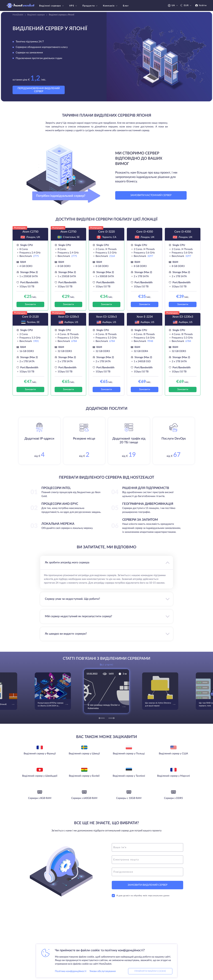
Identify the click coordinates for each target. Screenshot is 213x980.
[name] (147, 847)
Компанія (111, 6)
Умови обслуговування (103, 971)
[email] (147, 860)
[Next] (111, 718)
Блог (126, 6)
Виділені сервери (52, 6)
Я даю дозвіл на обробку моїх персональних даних (141, 896)
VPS (74, 6)
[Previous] (102, 718)
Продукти (90, 6)
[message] (147, 872)
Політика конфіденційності (71, 971)
